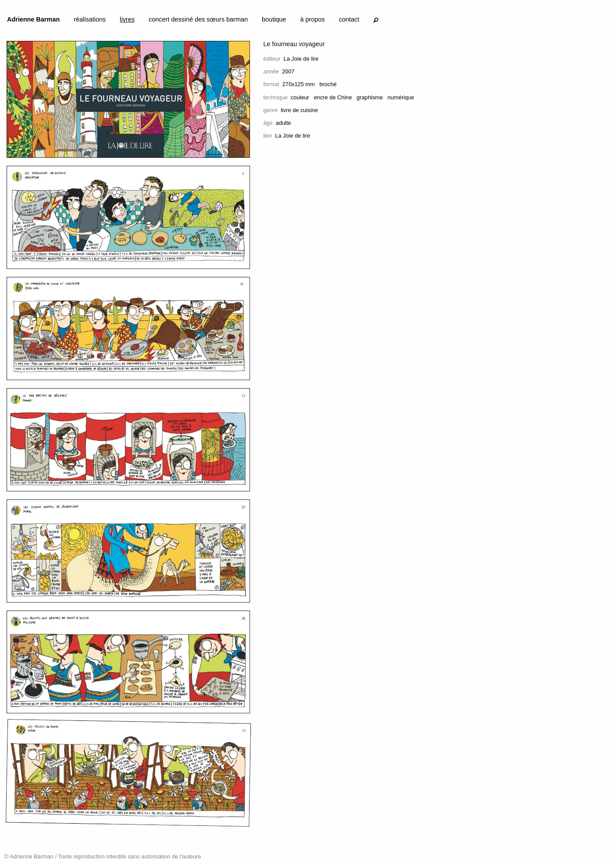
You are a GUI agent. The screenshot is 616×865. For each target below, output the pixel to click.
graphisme (370, 97)
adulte (284, 123)
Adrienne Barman (33, 19)
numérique (401, 97)
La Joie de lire (301, 59)
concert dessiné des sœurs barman (198, 19)
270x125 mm (298, 84)
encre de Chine (333, 97)
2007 (288, 71)
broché (328, 84)
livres (127, 19)
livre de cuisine (299, 110)
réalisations (90, 19)
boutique (274, 19)
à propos (312, 19)
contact (349, 19)
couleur (300, 97)
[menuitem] (33, 21)
